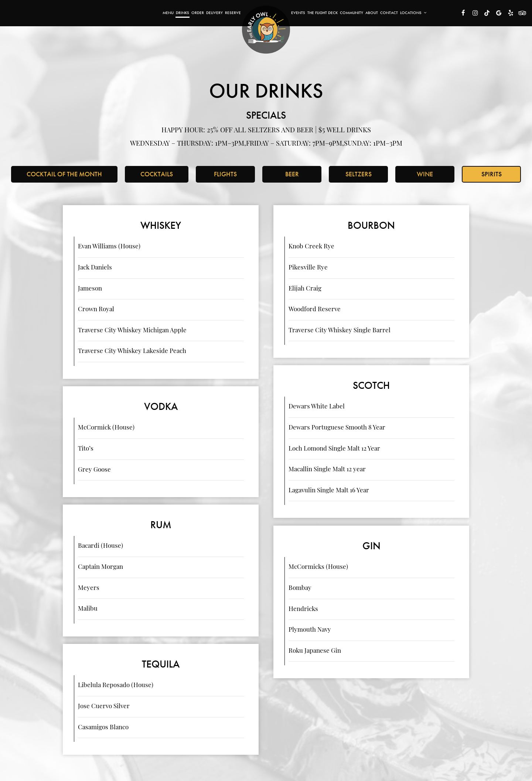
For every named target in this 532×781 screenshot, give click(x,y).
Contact (389, 13)
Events (298, 13)
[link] (266, 30)
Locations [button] (413, 13)
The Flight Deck (323, 13)
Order (198, 13)
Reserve (233, 13)
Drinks (183, 13)
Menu (168, 13)
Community (352, 13)
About (372, 13)
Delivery (214, 13)
